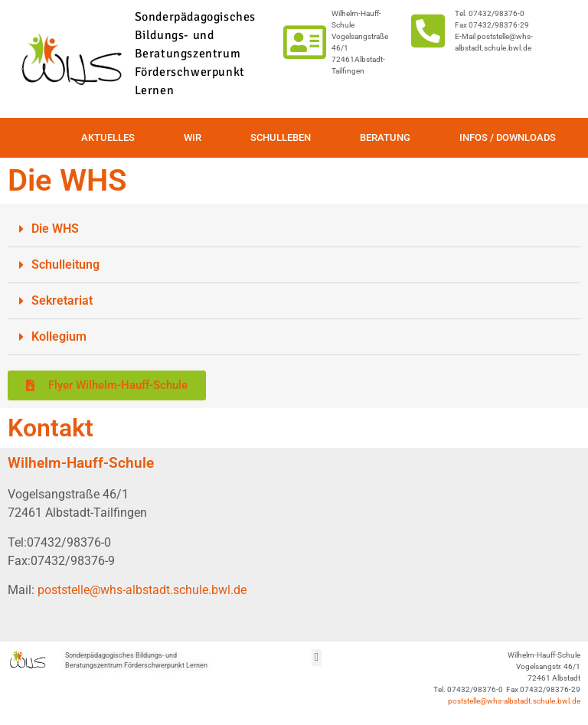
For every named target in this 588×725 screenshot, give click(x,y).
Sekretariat (62, 300)
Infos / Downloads (508, 137)
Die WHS (55, 229)
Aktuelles (108, 137)
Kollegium (59, 336)
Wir (193, 137)
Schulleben (281, 137)
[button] (294, 229)
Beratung (385, 137)
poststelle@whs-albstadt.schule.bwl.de (142, 590)
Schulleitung (65, 265)
